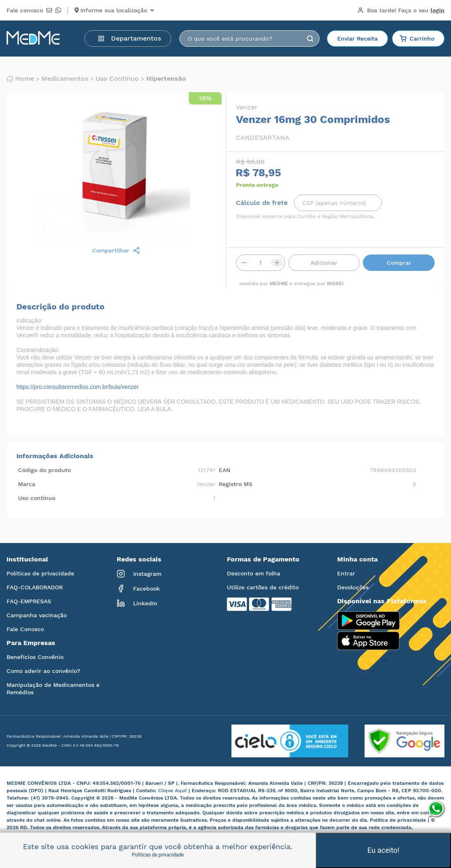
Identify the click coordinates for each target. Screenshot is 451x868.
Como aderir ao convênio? (43, 671)
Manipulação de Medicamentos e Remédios (53, 688)
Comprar (399, 263)
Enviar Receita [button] (357, 39)
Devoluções (353, 587)
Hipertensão (166, 79)
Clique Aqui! (173, 791)
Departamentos (129, 38)
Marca (27, 484)
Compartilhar (116, 250)
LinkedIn (137, 603)
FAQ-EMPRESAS (29, 601)
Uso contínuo (117, 79)
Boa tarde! (401, 10)
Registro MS (236, 484)
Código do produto (44, 470)
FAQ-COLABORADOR (35, 587)
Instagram (139, 574)
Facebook (138, 589)
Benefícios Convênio (35, 657)
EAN (224, 470)
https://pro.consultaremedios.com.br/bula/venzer (78, 387)
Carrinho (417, 39)
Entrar (346, 573)
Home (20, 79)
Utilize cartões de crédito (263, 587)
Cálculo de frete (262, 203)
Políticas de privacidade (40, 573)
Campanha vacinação (37, 615)
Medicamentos (65, 79)
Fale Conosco (25, 629)
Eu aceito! (383, 850)
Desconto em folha (254, 573)
